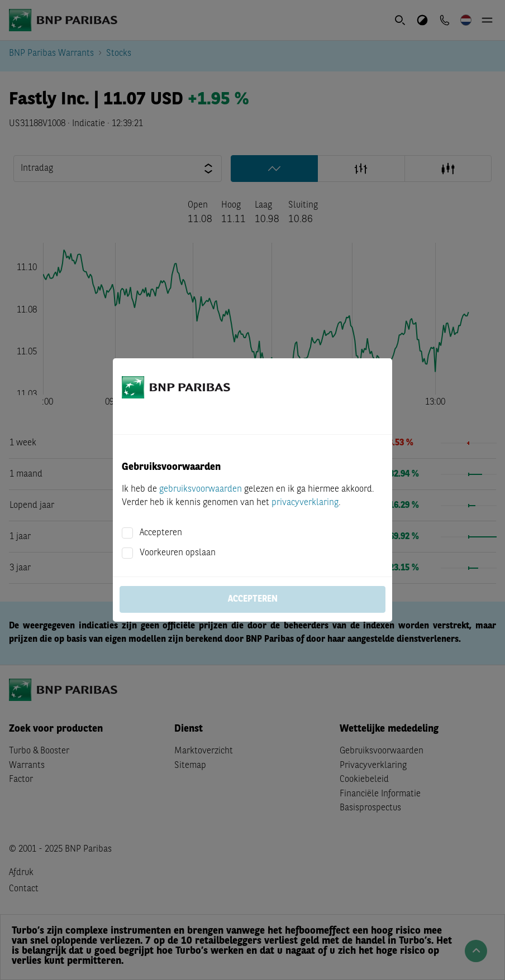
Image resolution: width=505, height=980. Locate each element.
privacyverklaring (305, 503)
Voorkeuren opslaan (178, 553)
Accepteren (161, 533)
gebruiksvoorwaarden (201, 489)
